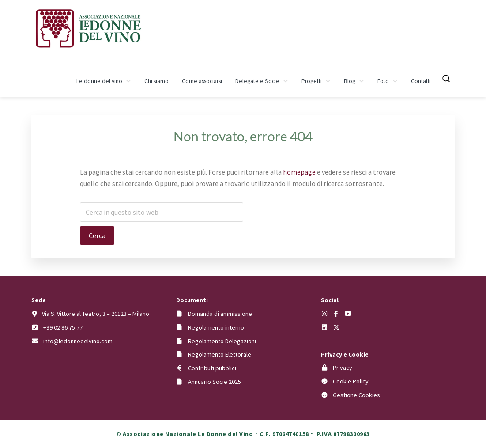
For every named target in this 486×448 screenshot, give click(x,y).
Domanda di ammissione (220, 314)
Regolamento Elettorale (220, 354)
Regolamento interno (216, 327)
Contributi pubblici (212, 368)
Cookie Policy (351, 381)
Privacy (343, 368)
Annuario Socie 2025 (215, 382)
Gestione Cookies (356, 395)
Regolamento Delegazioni (222, 341)
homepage (299, 172)
